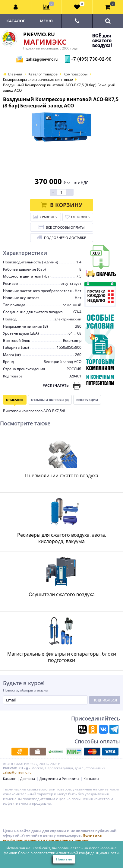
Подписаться (105, 700)
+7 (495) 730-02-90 (90, 59)
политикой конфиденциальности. (89, 853)
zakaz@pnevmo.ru (42, 59)
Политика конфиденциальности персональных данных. (52, 838)
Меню (46, 21)
